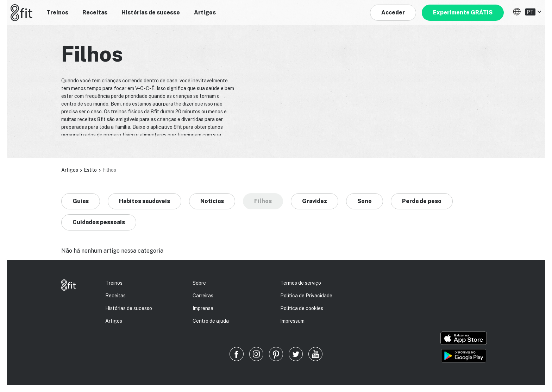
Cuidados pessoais (99, 222)
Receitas (95, 12)
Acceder (393, 12)
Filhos (263, 201)
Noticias (212, 201)
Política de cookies (302, 308)
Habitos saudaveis (145, 201)
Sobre (199, 283)
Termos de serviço (301, 283)
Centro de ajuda (211, 321)
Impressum (292, 321)
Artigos (205, 12)
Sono (365, 201)
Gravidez (315, 201)
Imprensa (203, 308)
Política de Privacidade (306, 296)
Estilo (90, 170)
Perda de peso (422, 201)
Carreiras (203, 296)
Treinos (57, 12)
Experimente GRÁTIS (463, 12)
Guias (81, 201)
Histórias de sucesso (151, 12)
